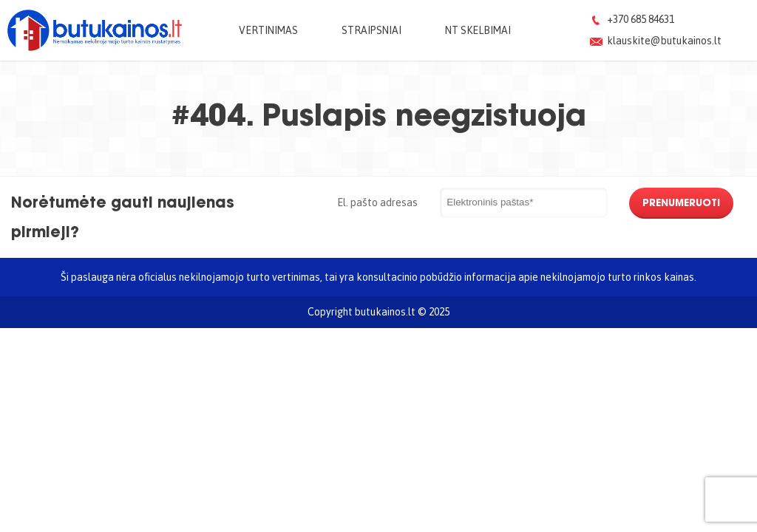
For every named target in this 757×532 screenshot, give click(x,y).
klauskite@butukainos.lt (664, 40)
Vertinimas (268, 30)
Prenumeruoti (681, 202)
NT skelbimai (478, 30)
